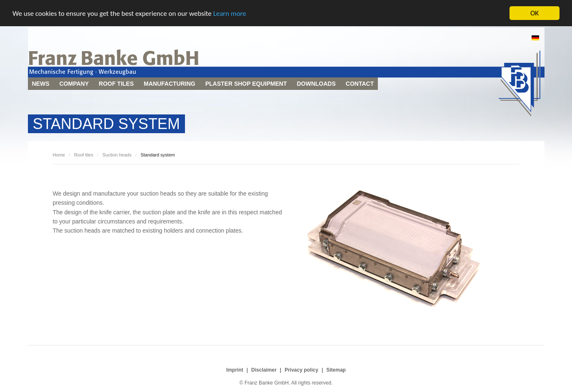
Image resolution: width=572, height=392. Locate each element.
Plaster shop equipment (246, 84)
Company (74, 84)
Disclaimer (264, 370)
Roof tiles (116, 84)
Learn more (230, 13)
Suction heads (117, 155)
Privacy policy (301, 370)
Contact (360, 84)
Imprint (235, 370)
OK (535, 13)
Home (59, 155)
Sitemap (336, 370)
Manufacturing (170, 84)
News (41, 84)
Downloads (316, 84)
